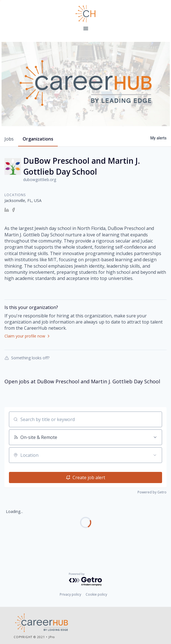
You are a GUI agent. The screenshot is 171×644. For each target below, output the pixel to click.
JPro (52, 637)
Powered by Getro (152, 492)
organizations (38, 139)
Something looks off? (27, 358)
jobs (9, 139)
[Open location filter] (155, 455)
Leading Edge (86, 14)
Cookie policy (96, 594)
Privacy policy (70, 594)
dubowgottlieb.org (40, 180)
